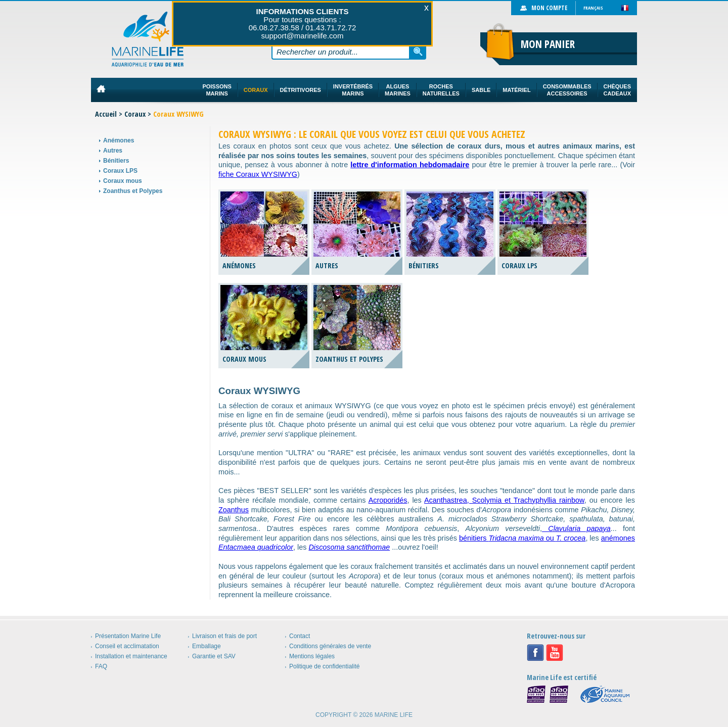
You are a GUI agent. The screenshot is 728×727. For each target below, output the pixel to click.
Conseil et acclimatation (127, 646)
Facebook (535, 653)
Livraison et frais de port (224, 636)
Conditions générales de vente (330, 646)
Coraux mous (123, 181)
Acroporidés (388, 500)
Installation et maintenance (131, 656)
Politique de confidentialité (324, 666)
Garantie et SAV (214, 656)
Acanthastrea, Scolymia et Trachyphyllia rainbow (504, 500)
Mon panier (548, 44)
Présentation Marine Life (128, 636)
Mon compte (549, 8)
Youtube (555, 653)
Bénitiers (116, 161)
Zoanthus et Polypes (133, 191)
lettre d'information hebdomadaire (410, 165)
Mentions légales (312, 656)
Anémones (119, 140)
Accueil (106, 114)
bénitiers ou (522, 538)
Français (593, 8)
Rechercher (418, 52)
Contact (300, 636)
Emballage (207, 646)
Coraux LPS (120, 171)
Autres (113, 151)
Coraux (135, 114)
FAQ (101, 666)
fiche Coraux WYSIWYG (258, 174)
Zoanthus (234, 510)
